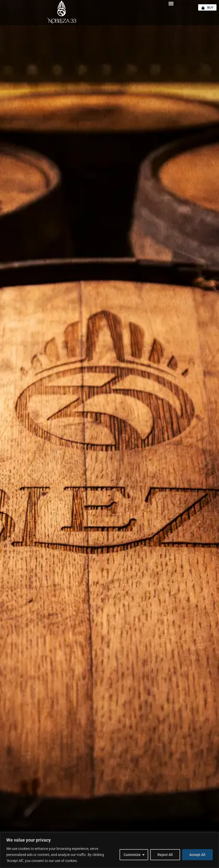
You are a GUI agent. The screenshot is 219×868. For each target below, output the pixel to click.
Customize (132, 855)
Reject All (165, 855)
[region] (110, 850)
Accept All (197, 855)
